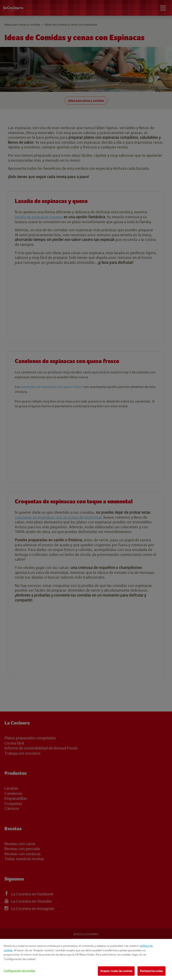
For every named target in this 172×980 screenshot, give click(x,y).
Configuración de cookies (19, 971)
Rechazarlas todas (151, 971)
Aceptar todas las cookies (116, 971)
